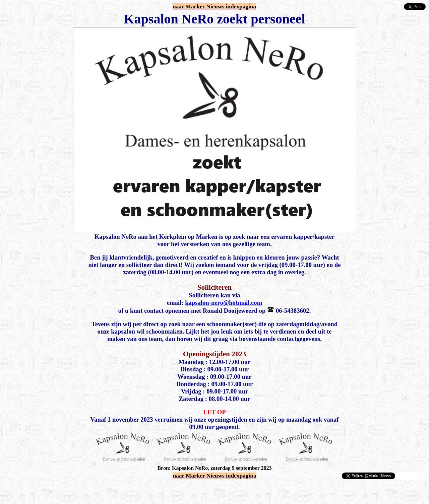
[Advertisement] (81, 490)
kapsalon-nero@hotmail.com (224, 303)
